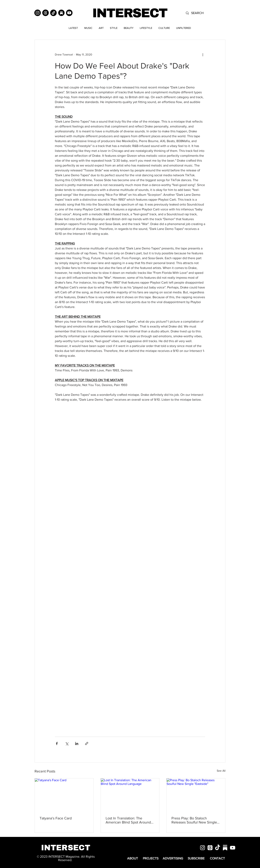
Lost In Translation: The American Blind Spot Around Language (128, 820)
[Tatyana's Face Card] (64, 795)
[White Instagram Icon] (203, 848)
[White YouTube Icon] (233, 848)
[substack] (225, 848)
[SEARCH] (206, 13)
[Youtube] (69, 13)
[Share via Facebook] (57, 743)
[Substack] (61, 13)
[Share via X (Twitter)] (67, 743)
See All (221, 771)
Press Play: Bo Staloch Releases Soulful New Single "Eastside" (194, 820)
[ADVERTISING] (173, 859)
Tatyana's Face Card (56, 818)
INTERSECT (130, 13)
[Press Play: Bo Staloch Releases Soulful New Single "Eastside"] (196, 795)
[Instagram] (38, 13)
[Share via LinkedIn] (77, 743)
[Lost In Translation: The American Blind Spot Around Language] (130, 795)
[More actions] (203, 54)
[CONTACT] (217, 859)
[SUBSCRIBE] (196, 859)
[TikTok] (53, 13)
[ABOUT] (133, 859)
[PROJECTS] (151, 859)
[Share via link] (87, 743)
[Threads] (45, 13)
